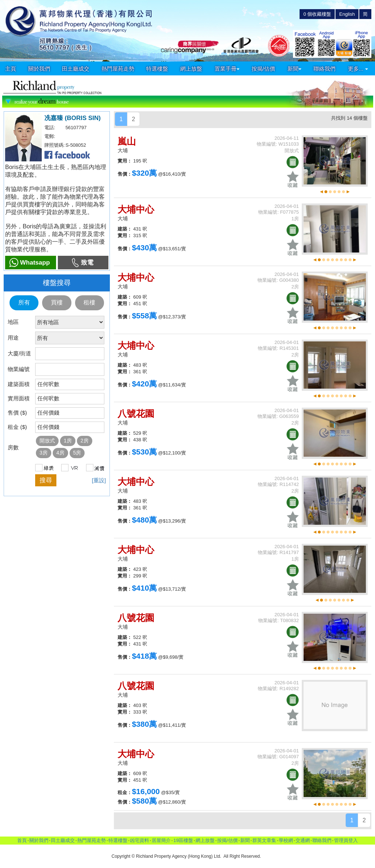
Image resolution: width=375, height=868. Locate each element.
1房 (68, 441)
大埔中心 (136, 209)
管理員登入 (346, 840)
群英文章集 (264, 840)
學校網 (286, 840)
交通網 (303, 840)
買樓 (57, 302)
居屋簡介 (161, 840)
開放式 (47, 441)
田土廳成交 (76, 69)
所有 (24, 302)
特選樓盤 (157, 69)
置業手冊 (227, 69)
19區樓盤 (183, 840)
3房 (44, 453)
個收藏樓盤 (317, 14)
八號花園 (136, 414)
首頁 (22, 840)
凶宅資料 (140, 840)
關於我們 (39, 69)
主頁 (11, 69)
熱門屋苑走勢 (118, 69)
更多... (358, 69)
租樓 (89, 302)
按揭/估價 (263, 69)
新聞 (294, 69)
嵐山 (127, 141)
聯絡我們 (324, 69)
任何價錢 (48, 413)
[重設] (99, 480)
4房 (60, 453)
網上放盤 (191, 69)
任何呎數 (48, 384)
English (347, 14)
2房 (85, 441)
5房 (77, 453)
